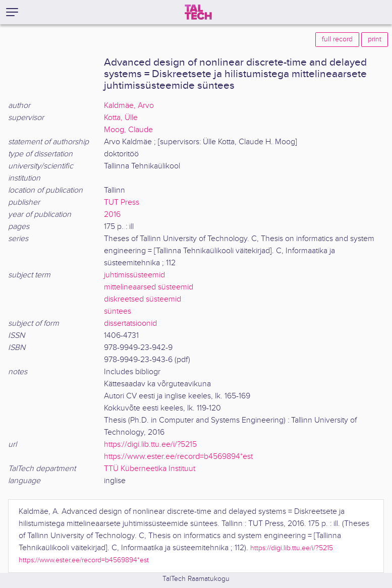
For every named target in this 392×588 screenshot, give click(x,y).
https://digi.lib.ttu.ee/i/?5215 (150, 445)
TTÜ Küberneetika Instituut (150, 469)
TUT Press (122, 202)
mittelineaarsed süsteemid (149, 287)
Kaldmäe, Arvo (129, 106)
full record (337, 39)
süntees (118, 311)
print (375, 39)
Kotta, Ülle (121, 118)
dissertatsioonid (130, 324)
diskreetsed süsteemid (143, 299)
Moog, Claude (128, 130)
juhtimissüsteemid (134, 275)
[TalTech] (198, 12)
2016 (112, 215)
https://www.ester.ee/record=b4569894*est (178, 457)
